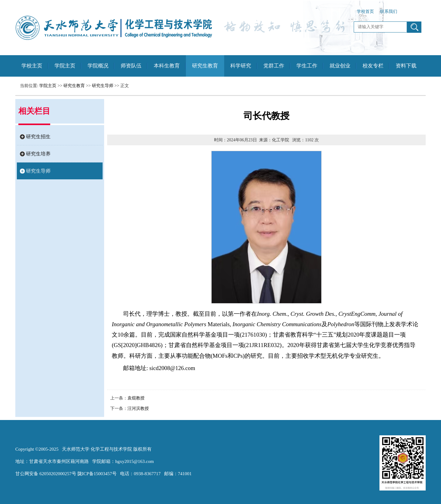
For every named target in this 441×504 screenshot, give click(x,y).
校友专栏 (373, 66)
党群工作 (274, 66)
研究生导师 (103, 86)
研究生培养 (38, 154)
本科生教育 (167, 66)
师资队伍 (131, 66)
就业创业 (340, 66)
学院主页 (65, 66)
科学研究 (241, 66)
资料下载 (406, 66)
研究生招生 (38, 137)
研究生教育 (205, 66)
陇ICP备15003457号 (97, 474)
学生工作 (307, 66)
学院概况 (98, 66)
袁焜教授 (136, 398)
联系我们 (389, 11)
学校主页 (32, 66)
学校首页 (365, 11)
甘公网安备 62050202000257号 (46, 474)
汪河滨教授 (138, 409)
